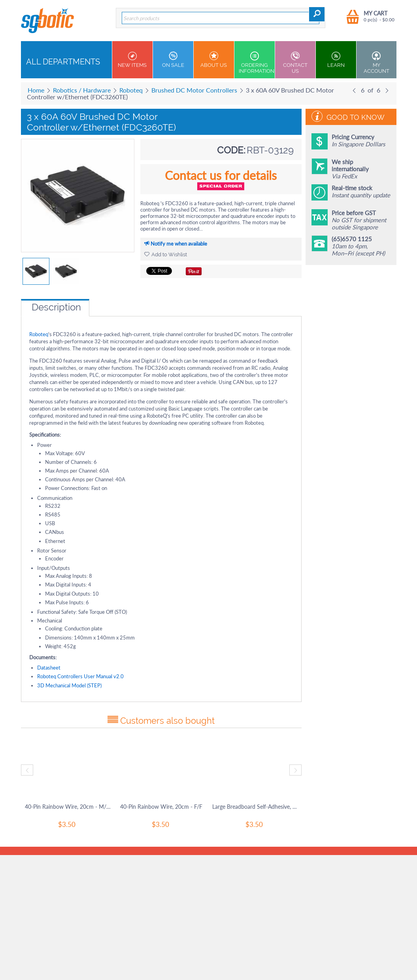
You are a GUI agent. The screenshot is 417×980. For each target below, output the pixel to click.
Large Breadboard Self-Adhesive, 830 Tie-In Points (255, 807)
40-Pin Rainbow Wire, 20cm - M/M (68, 807)
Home (36, 90)
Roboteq (131, 90)
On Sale (173, 60)
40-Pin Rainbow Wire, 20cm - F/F (161, 807)
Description (56, 307)
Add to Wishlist (166, 254)
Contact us (295, 63)
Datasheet (49, 668)
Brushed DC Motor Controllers (194, 90)
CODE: (231, 150)
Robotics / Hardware (82, 90)
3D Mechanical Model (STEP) (69, 685)
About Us (214, 60)
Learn (336, 60)
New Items (132, 60)
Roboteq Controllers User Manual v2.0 (80, 676)
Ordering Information (257, 63)
